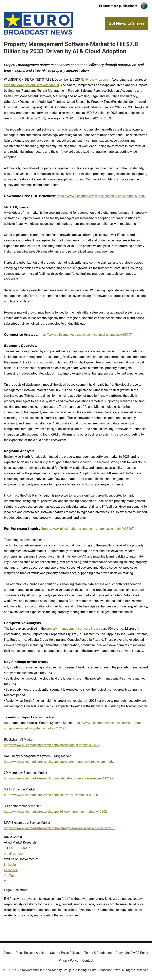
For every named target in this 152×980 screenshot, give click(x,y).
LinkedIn (10, 865)
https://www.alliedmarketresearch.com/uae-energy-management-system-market (60, 762)
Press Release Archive (31, 953)
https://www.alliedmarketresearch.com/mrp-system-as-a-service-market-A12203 (60, 828)
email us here (13, 854)
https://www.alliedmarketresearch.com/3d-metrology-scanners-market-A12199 (59, 778)
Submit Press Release (65, 953)
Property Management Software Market (31, 85)
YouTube (10, 876)
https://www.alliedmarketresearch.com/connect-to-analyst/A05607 (85, 335)
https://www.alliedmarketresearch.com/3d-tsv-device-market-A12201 (52, 795)
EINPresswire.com (95, 80)
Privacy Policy (69, 960)
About (8, 953)
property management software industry (74, 629)
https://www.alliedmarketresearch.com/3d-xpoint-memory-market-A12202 (55, 812)
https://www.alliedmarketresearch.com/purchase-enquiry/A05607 (88, 529)
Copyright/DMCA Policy (132, 953)
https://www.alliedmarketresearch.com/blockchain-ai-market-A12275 (52, 745)
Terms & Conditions (98, 953)
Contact (88, 960)
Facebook (11, 870)
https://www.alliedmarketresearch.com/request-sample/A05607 (101, 196)
